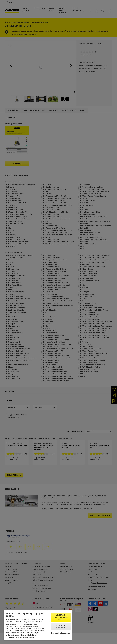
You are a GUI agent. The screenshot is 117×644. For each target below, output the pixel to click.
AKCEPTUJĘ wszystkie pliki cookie (61, 617)
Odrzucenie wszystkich (61, 626)
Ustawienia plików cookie (61, 633)
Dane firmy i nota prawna (25, 637)
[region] (38, 625)
